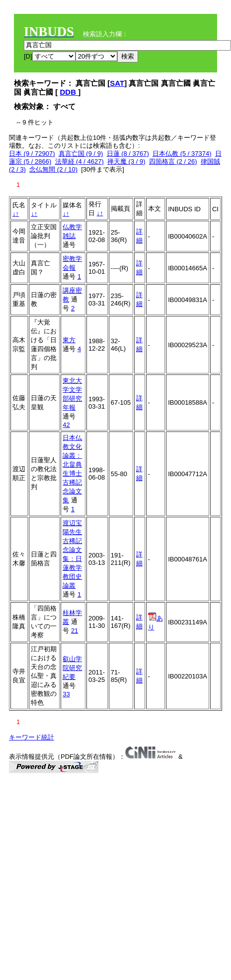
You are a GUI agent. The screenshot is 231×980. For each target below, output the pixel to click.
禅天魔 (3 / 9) (126, 161)
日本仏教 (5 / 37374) (182, 153)
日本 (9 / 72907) (32, 153)
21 (75, 631)
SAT (117, 83)
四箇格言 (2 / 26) (173, 161)
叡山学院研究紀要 (72, 668)
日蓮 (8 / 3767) (128, 153)
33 (66, 694)
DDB (69, 92)
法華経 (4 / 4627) (79, 161)
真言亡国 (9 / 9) (81, 153)
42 (66, 425)
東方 (69, 340)
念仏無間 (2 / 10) (53, 169)
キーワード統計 (32, 737)
